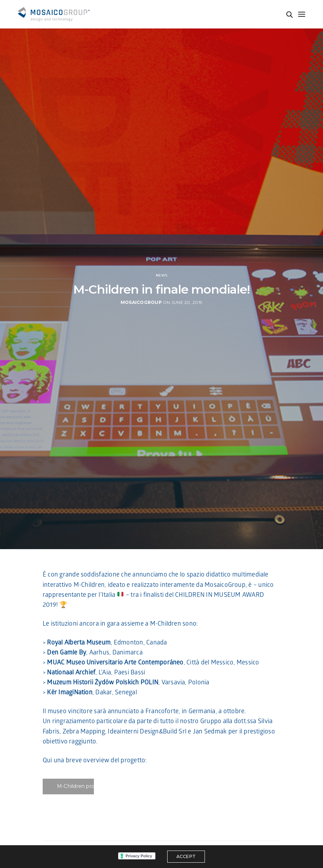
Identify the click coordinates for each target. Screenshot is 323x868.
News (162, 275)
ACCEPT (186, 856)
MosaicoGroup (141, 302)
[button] (68, 787)
